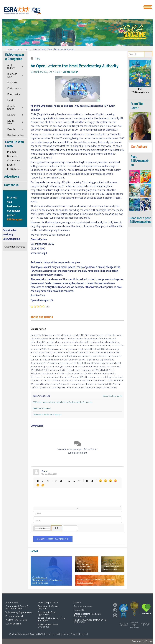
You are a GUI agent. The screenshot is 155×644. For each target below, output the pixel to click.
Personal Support (14, 616)
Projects (12, 152)
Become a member (83, 606)
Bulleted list (69, 481)
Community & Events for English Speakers (18, 607)
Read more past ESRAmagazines (140, 220)
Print (37, 59)
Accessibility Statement (40, 634)
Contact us (11, 185)
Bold (38, 481)
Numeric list (74, 481)
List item (79, 481)
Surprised (110, 481)
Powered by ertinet (79, 634)
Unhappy (38, 485)
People (11, 129)
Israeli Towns (85, 561)
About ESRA (12, 603)
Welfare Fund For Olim (16, 620)
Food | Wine (14, 94)
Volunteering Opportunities (19, 612)
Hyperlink (56, 481)
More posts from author (113, 396)
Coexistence (40, 577)
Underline (48, 481)
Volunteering (14, 161)
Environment (14, 89)
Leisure (11, 115)
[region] (77, 32)
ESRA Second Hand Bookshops (48, 626)
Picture (61, 481)
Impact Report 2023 (48, 603)
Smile (105, 481)
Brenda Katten (70, 72)
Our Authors (139, 147)
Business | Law (13, 75)
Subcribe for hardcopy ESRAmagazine (11, 235)
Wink (43, 485)
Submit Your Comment (53, 539)
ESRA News (14, 169)
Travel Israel (85, 582)
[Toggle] (23, 66)
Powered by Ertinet (142, 641)
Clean (92, 481)
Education (13, 83)
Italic (43, 481)
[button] (124, 611)
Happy (100, 481)
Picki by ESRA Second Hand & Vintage (52, 620)
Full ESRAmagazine (140, 91)
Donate (77, 603)
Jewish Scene (11, 108)
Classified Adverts (15, 247)
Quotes (87, 481)
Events (11, 165)
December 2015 (39, 72)
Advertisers (12, 177)
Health (11, 100)
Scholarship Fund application (47, 613)
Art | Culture (11, 67)
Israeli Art (109, 564)
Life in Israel (54, 72)
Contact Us (79, 610)
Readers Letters (16, 135)
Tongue (115, 481)
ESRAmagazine (13, 624)
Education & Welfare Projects (48, 607)
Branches (12, 156)
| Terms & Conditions (60, 634)
